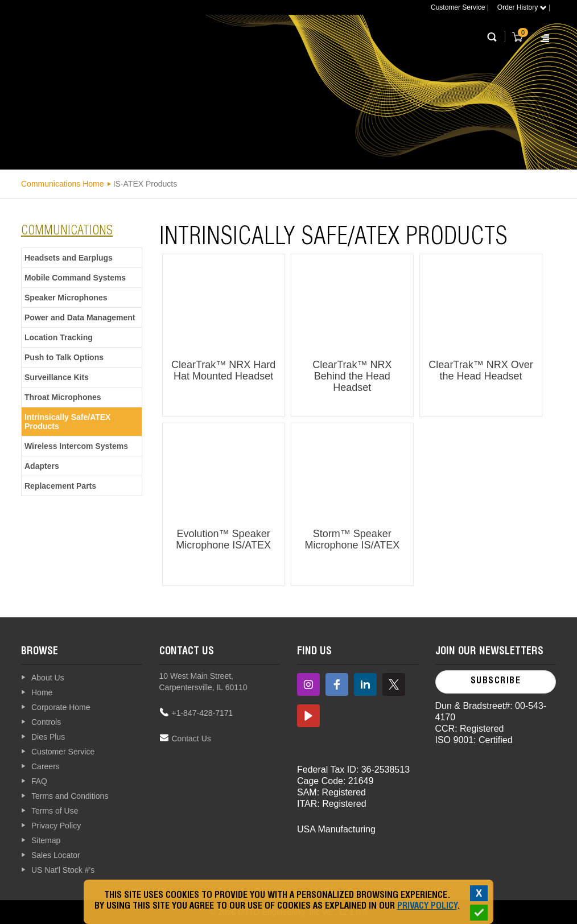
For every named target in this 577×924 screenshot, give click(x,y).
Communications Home (63, 184)
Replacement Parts (60, 486)
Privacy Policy (427, 907)
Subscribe (496, 682)
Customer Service (458, 7)
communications (67, 232)
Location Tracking (59, 337)
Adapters (42, 466)
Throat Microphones (63, 397)
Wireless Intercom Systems (76, 446)
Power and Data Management (80, 317)
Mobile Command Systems (75, 278)
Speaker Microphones (66, 298)
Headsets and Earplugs (69, 258)
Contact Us (191, 739)
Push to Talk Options (64, 357)
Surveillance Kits (57, 377)
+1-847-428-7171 (203, 713)
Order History (522, 7)
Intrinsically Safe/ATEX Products (67, 422)
